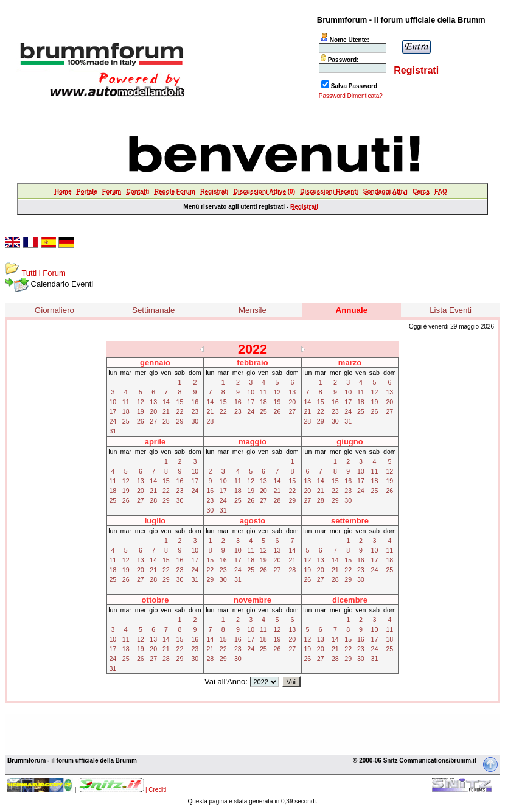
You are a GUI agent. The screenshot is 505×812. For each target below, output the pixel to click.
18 (126, 411)
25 (126, 421)
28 (166, 421)
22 (180, 411)
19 (141, 411)
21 (166, 411)
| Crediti (156, 790)
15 (180, 402)
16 (195, 402)
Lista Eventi (451, 310)
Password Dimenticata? (351, 96)
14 (166, 402)
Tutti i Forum (43, 273)
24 (113, 421)
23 (195, 411)
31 (113, 431)
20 (153, 411)
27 (153, 421)
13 (153, 402)
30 (195, 421)
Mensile (252, 310)
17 (113, 411)
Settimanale (153, 310)
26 (141, 421)
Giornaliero (54, 310)
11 (126, 402)
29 (180, 421)
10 (113, 402)
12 (141, 402)
